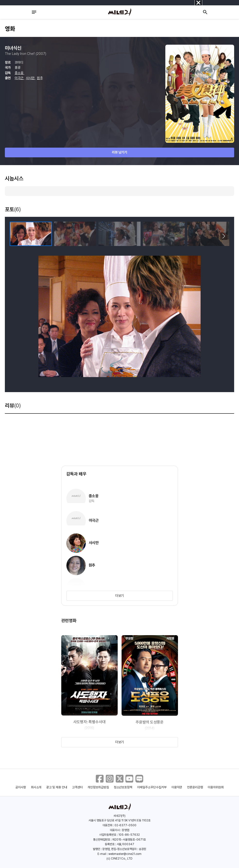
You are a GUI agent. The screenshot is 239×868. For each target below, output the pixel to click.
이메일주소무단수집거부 (152, 787)
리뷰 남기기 (119, 152)
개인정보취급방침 (98, 787)
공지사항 (21, 787)
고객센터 (77, 787)
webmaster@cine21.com (125, 854)
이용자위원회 (216, 787)
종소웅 (19, 73)
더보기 (120, 596)
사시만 (31, 78)
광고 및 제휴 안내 (57, 787)
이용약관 (177, 787)
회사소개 (36, 787)
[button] (224, 236)
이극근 (19, 78)
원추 (40, 78)
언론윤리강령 (195, 787)
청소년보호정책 (123, 787)
